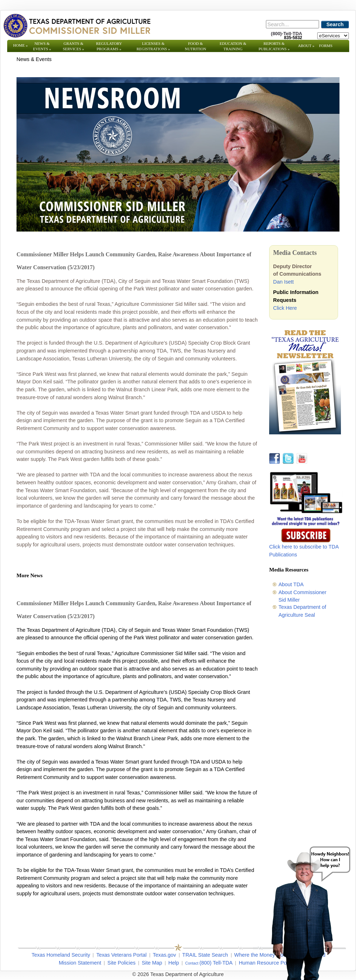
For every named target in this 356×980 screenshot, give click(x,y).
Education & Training (233, 46)
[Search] (292, 24)
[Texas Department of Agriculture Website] (77, 25)
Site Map (152, 963)
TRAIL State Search (205, 955)
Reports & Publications (274, 46)
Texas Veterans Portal (121, 955)
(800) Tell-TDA (216, 963)
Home (21, 45)
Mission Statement (80, 963)
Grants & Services (73, 46)
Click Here (285, 308)
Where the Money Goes (262, 955)
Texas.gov (165, 955)
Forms (326, 46)
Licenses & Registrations (153, 46)
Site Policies (121, 963)
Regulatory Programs (109, 46)
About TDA (291, 584)
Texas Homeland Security (61, 955)
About (306, 46)
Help (174, 963)
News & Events (42, 46)
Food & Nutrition (196, 46)
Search (335, 24)
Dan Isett (284, 282)
